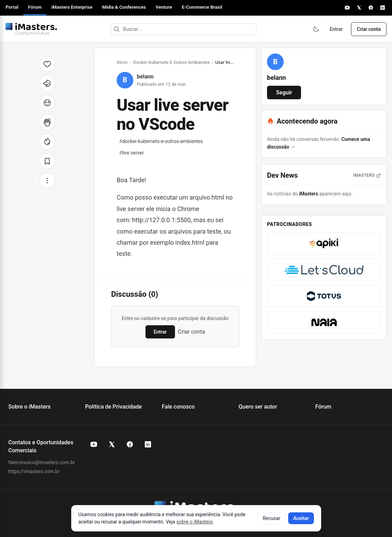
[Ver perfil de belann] (275, 62)
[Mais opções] (47, 181)
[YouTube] (347, 8)
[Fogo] (47, 142)
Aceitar (301, 518)
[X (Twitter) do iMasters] (112, 444)
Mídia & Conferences (124, 7)
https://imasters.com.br (34, 471)
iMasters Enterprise (72, 7)
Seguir (284, 93)
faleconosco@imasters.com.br (42, 462)
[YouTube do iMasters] (94, 444)
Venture (164, 7)
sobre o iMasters (194, 522)
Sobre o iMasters (30, 407)
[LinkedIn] (383, 8)
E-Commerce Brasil (202, 7)
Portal (12, 7)
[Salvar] (47, 161)
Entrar (336, 29)
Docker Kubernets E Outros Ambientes (171, 62)
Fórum (35, 7)
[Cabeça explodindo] (47, 103)
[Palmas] (47, 122)
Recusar (272, 518)
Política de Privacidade (113, 407)
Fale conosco (178, 407)
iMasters (308, 194)
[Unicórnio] (47, 83)
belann (145, 77)
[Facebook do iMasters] (130, 444)
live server (131, 153)
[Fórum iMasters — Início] (31, 29)
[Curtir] (47, 64)
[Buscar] (116, 29)
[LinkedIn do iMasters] (148, 444)
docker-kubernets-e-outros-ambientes (161, 141)
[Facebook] (371, 8)
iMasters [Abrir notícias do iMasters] (367, 175)
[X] (359, 8)
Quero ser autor (258, 407)
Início (122, 62)
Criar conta (369, 29)
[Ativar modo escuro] (316, 29)
